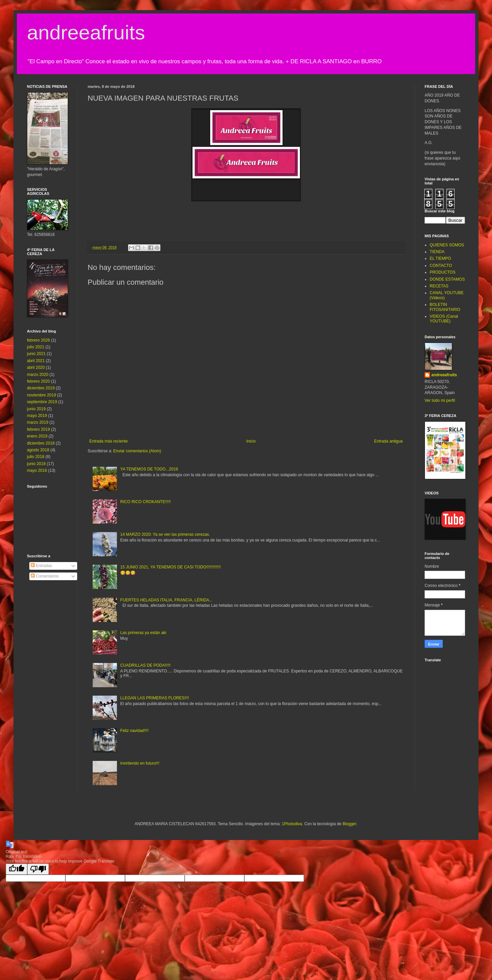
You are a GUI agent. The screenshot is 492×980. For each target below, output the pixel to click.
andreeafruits (86, 32)
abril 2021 (36, 361)
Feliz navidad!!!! (134, 731)
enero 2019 (37, 436)
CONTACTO (441, 266)
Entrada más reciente (109, 441)
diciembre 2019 (41, 388)
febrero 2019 (38, 429)
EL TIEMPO (440, 258)
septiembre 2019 (42, 402)
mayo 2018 (37, 470)
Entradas (41, 566)
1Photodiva (292, 824)
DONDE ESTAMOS (447, 279)
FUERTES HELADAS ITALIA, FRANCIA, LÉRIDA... (166, 600)
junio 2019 (36, 409)
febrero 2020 (38, 381)
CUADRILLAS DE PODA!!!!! (145, 665)
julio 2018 (36, 457)
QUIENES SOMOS (447, 245)
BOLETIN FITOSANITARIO (445, 307)
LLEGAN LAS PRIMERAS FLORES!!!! (155, 698)
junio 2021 (36, 354)
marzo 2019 (38, 422)
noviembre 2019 (41, 395)
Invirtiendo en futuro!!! (140, 763)
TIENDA (437, 252)
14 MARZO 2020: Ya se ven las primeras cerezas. (165, 534)
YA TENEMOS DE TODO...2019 (149, 469)
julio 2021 (36, 347)
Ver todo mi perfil (440, 400)
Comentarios (45, 576)
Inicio (251, 441)
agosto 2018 (38, 450)
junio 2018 (36, 464)
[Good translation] (17, 869)
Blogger (349, 824)
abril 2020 (36, 367)
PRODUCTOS (442, 272)
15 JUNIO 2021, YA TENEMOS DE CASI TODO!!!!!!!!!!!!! (171, 567)
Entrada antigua (388, 441)
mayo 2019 (37, 416)
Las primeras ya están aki (143, 633)
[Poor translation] (38, 869)
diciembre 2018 (41, 443)
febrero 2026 (38, 340)
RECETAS (439, 286)
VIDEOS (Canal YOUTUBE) (444, 319)
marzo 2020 (38, 375)
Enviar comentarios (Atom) (137, 451)
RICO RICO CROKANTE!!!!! (146, 502)
